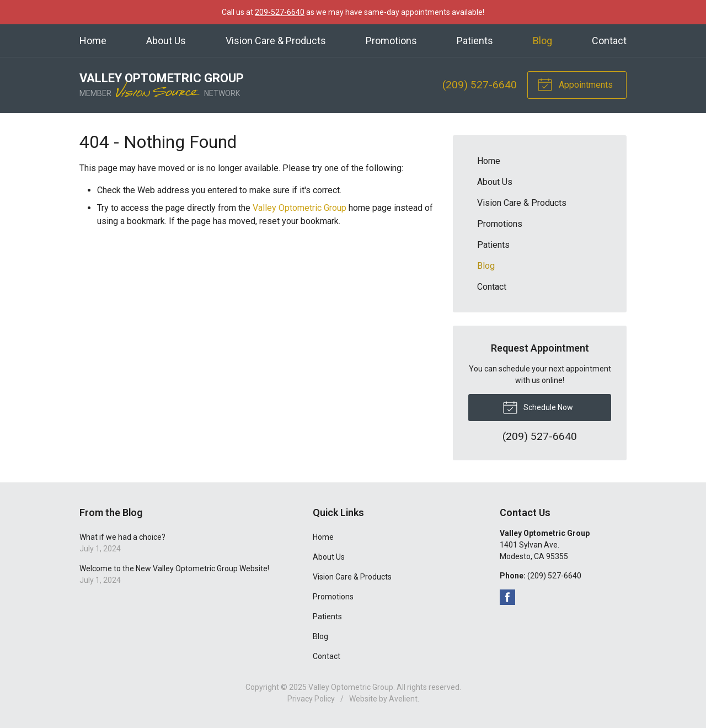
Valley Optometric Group (299, 208)
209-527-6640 (280, 12)
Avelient (403, 699)
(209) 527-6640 (480, 85)
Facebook (507, 597)
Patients (475, 41)
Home (93, 41)
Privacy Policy (311, 699)
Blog (542, 41)
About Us (166, 41)
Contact (609, 41)
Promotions (391, 41)
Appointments (575, 84)
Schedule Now (538, 407)
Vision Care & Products (276, 41)
